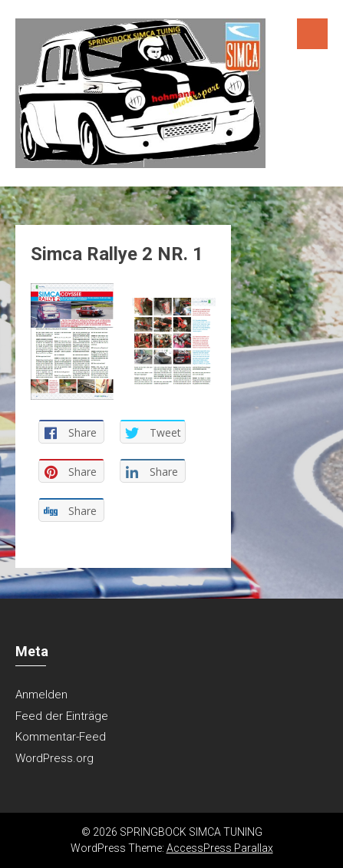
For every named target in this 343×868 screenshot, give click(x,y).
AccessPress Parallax (220, 848)
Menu (312, 34)
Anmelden (41, 695)
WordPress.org (54, 758)
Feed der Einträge (62, 716)
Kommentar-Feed (61, 737)
